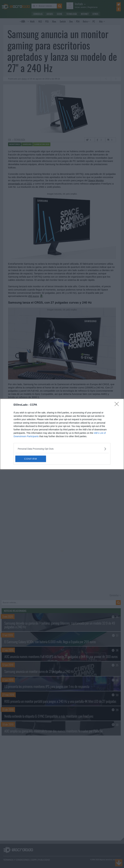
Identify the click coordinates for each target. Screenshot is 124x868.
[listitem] (62, 449)
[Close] (118, 405)
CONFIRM (31, 459)
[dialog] (62, 434)
